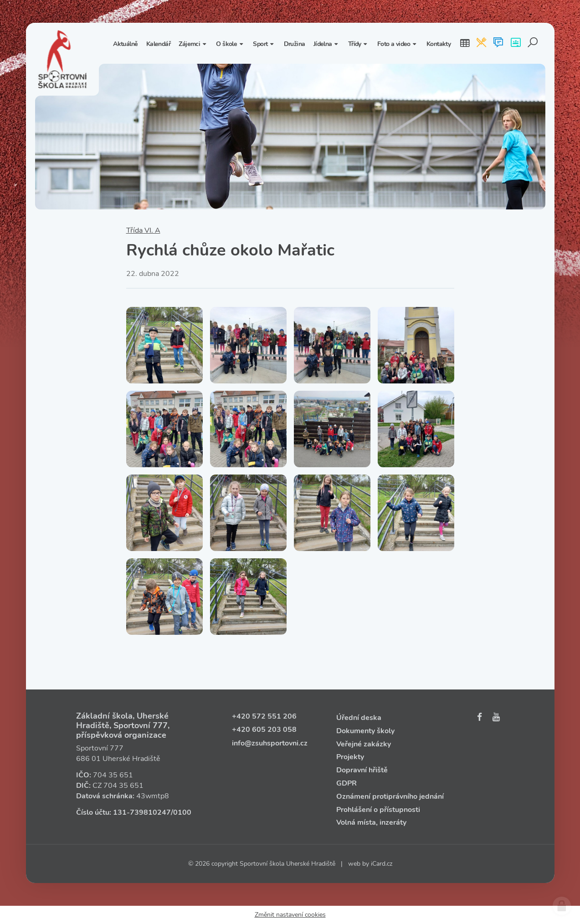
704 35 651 (113, 775)
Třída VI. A (143, 230)
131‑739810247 (142, 812)
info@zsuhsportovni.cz (270, 743)
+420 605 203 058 (264, 730)
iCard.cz (382, 864)
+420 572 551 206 (264, 716)
